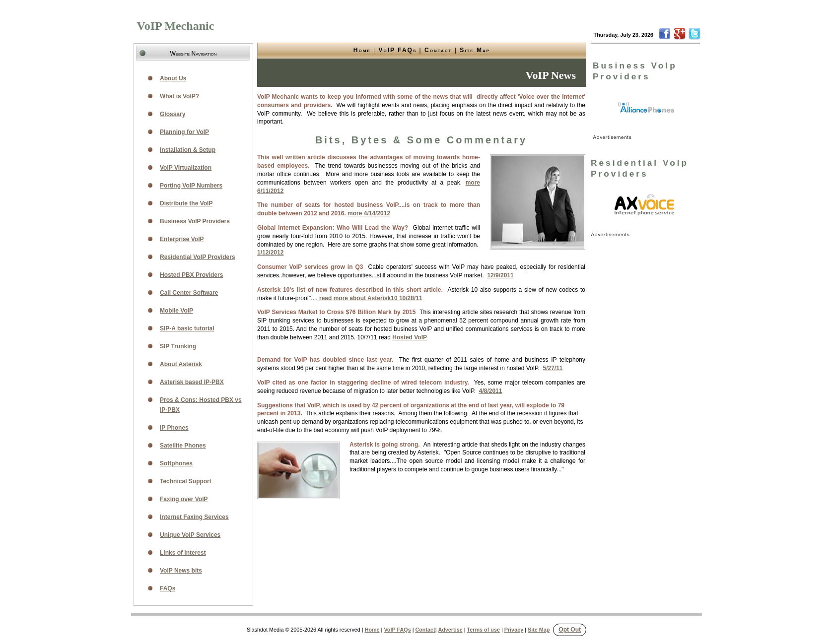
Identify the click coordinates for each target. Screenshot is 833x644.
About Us (173, 78)
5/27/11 (553, 368)
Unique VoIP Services (190, 535)
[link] (646, 108)
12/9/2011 (500, 275)
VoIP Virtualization (186, 168)
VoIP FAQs (398, 50)
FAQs (168, 588)
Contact (438, 50)
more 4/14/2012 (369, 213)
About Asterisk (181, 364)
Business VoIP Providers (195, 221)
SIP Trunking (178, 346)
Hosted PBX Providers (191, 275)
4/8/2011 (491, 391)
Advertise (450, 630)
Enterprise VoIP (182, 239)
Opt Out (570, 630)
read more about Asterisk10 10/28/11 (371, 298)
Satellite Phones (183, 446)
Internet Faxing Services (194, 517)
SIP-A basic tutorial (187, 328)
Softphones (176, 463)
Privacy (514, 630)
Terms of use (484, 630)
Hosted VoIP (410, 337)
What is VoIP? (179, 96)
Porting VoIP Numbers (191, 186)
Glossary (173, 114)
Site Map (475, 50)
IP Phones (174, 428)
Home (362, 50)
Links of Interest (183, 553)
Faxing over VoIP (184, 499)
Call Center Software (189, 293)
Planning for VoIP (184, 132)
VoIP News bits (181, 571)
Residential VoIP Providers (198, 257)
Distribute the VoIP (186, 203)
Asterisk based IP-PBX (192, 382)
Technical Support (186, 481)
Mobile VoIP (176, 311)
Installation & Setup (188, 150)
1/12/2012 (270, 253)
